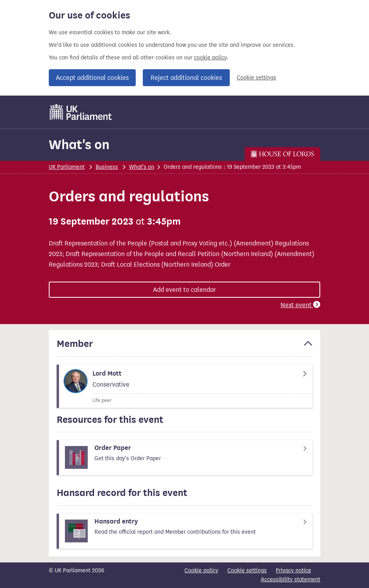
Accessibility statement (291, 580)
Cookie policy (201, 570)
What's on (79, 145)
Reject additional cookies (186, 78)
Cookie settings (256, 78)
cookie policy (210, 58)
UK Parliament (67, 167)
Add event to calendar (184, 290)
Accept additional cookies (92, 78)
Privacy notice (293, 570)
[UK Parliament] (81, 112)
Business (107, 167)
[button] (184, 347)
